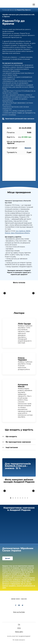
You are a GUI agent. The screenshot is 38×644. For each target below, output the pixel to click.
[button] (19, 436)
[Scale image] (19, 293)
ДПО (19, 628)
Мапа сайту (19, 632)
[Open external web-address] (10, 5)
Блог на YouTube (19, 612)
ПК (19, 625)
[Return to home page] (19, 596)
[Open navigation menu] (34, 5)
